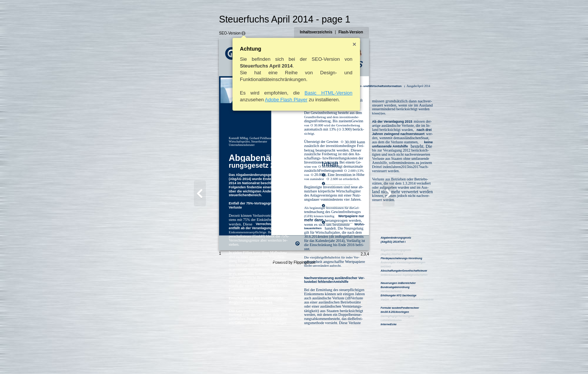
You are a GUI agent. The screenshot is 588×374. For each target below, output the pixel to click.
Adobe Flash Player (250, 100)
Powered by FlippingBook (294, 366)
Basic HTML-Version (292, 93)
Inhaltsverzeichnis (353, 32)
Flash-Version (387, 32)
